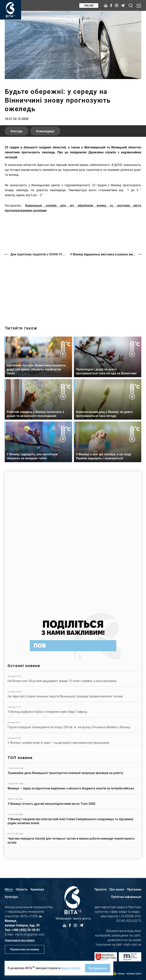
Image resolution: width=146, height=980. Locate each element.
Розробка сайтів (134, 974)
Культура (11, 897)
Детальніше (73, 679)
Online (89, 5)
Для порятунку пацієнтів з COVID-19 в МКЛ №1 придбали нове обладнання (38, 254)
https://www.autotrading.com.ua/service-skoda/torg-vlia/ (73, 540)
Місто (9, 889)
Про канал (117, 889)
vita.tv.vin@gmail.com (30, 934)
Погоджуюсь (98, 968)
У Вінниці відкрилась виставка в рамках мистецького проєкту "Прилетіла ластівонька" (106, 254)
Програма (134, 889)
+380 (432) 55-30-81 (26, 930)
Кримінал (37, 889)
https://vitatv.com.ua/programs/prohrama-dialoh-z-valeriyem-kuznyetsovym (73, 288)
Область (22, 889)
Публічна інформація (126, 897)
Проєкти (100, 889)
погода (17, 131)
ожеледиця (46, 131)
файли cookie (71, 968)
